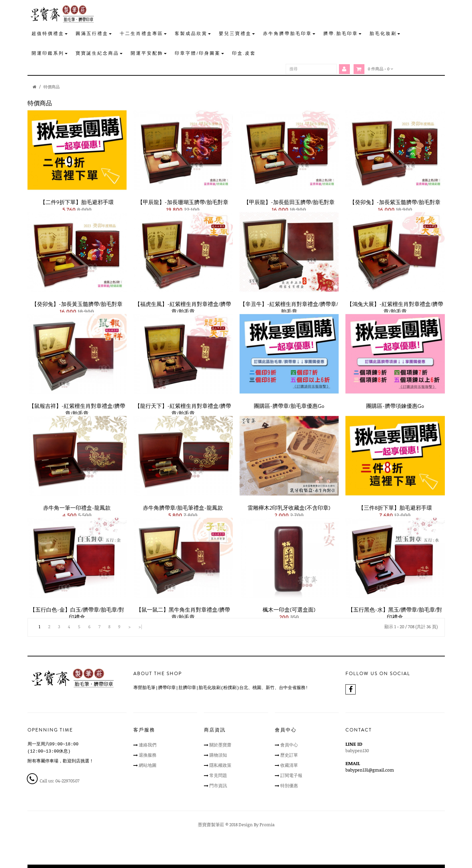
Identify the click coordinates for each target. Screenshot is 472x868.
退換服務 (148, 755)
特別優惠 (289, 785)
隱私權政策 (220, 765)
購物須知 (218, 755)
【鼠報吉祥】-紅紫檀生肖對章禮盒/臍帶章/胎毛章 (77, 410)
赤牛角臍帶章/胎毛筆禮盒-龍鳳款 (183, 508)
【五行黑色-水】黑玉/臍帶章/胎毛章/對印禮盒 (395, 614)
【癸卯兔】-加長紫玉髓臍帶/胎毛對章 (395, 202)
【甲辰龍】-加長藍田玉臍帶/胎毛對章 (289, 202)
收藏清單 (289, 765)
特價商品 (52, 87)
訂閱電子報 (291, 775)
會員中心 (289, 745)
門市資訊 (218, 785)
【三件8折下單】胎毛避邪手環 (395, 508)
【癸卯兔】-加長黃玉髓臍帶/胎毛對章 (77, 304)
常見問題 (218, 775)
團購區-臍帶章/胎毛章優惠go (289, 406)
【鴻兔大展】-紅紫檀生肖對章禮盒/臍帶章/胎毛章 (395, 308)
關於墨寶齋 (220, 745)
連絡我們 (148, 745)
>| (140, 627)
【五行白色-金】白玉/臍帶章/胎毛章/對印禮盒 (77, 614)
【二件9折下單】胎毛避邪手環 (77, 202)
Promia (267, 825)
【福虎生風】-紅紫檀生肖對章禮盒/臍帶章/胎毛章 (183, 308)
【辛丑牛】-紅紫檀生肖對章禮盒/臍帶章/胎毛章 (289, 308)
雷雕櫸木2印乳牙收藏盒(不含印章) (289, 508)
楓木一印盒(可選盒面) (289, 610)
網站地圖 (148, 765)
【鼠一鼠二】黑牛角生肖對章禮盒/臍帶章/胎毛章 (183, 614)
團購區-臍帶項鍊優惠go (395, 406)
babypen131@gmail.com (370, 770)
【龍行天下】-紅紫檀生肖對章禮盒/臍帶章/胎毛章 (183, 410)
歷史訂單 (289, 755)
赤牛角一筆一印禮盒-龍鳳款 (77, 508)
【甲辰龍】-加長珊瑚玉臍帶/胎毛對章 (183, 202)
